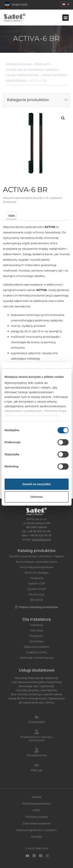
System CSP (37, 583)
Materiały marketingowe (37, 658)
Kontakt (37, 837)
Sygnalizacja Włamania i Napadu (32, 70)
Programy (36, 636)
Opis (12, 216)
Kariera (36, 797)
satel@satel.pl (41, 539)
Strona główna (19, 64)
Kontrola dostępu (37, 573)
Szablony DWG (37, 652)
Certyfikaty (36, 641)
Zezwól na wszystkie (37, 484)
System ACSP (37, 589)
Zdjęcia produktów (36, 647)
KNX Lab (36, 770)
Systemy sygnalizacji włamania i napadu (37, 556)
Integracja (37, 578)
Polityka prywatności (36, 804)
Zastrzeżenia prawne (37, 823)
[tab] (11, 215)
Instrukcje (36, 630)
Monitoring (36, 594)
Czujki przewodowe (22, 75)
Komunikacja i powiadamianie (36, 562)
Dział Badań (37, 722)
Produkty (42, 64)
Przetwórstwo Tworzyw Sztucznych (37, 739)
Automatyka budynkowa (37, 567)
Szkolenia (37, 625)
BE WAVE (36, 600)
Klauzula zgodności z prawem (36, 830)
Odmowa (36, 497)
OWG (36, 810)
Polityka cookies (37, 817)
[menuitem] (66, 4)
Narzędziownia (37, 755)
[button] (66, 18)
